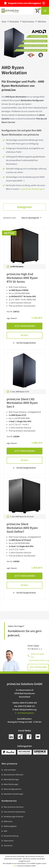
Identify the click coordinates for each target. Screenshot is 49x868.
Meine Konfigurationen (12, 789)
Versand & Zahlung (11, 836)
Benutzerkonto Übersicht (13, 775)
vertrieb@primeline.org (39, 660)
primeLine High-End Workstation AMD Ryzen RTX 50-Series (22, 278)
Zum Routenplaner (25, 713)
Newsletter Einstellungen (13, 794)
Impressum (8, 845)
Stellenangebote (10, 826)
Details (24, 335)
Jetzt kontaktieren (38, 667)
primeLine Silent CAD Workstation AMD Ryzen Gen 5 (22, 403)
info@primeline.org (28, 710)
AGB (5, 831)
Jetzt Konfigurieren (25, 326)
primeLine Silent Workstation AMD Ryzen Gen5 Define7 (22, 528)
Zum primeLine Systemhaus (15, 812)
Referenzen (8, 821)
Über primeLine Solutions (14, 807)
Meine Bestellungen (11, 779)
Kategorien (24, 207)
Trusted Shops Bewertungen (31, 189)
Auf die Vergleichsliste (25, 343)
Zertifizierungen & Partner (14, 817)
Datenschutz (9, 841)
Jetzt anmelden (10, 770)
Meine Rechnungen (11, 784)
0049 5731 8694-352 (38, 656)
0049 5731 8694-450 (28, 703)
